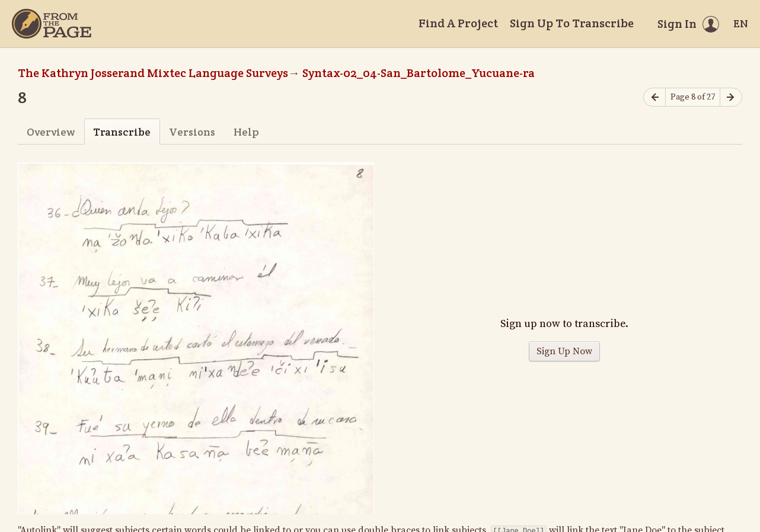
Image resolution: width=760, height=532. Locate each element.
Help (246, 132)
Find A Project (458, 23)
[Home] (52, 24)
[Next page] (731, 97)
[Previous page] (654, 97)
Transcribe (122, 132)
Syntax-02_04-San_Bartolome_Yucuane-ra (419, 73)
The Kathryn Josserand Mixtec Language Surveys (153, 73)
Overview (51, 132)
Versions (192, 132)
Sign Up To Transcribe (572, 23)
